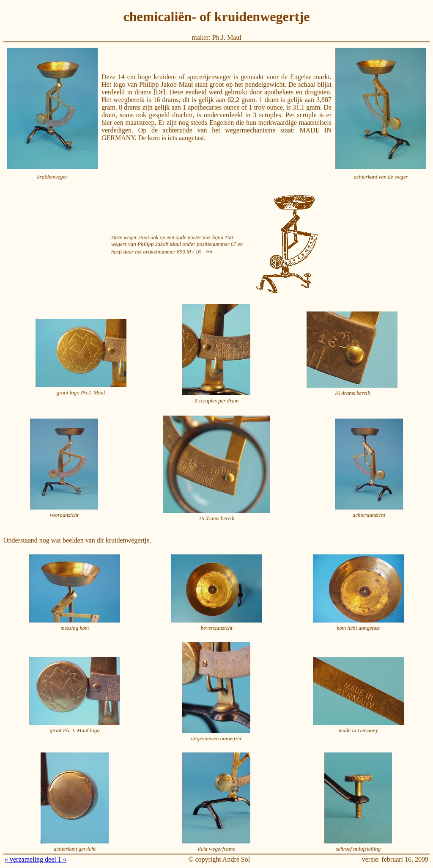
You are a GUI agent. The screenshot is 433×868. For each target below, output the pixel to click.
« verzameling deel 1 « (36, 859)
